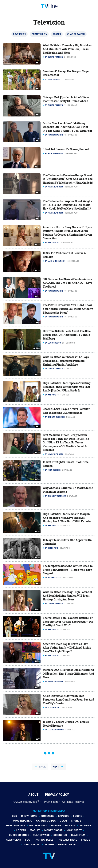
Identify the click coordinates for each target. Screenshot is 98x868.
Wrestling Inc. (68, 844)
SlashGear (14, 840)
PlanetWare (41, 835)
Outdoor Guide (19, 835)
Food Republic (23, 821)
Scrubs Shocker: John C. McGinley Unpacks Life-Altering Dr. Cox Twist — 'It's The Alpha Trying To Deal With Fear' (68, 127)
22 (39, 452)
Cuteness (48, 816)
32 (39, 375)
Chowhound (29, 816)
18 (39, 635)
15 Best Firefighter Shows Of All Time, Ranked (66, 464)
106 (38, 348)
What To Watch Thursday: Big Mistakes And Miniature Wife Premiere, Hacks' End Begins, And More (67, 49)
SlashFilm (78, 835)
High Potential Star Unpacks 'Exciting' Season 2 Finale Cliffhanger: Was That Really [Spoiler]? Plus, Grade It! (67, 387)
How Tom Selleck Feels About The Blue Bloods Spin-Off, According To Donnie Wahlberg (67, 335)
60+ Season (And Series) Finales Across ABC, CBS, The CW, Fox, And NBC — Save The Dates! (67, 283)
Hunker (56, 825)
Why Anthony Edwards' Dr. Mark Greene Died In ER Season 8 (68, 490)
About (33, 795)
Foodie (77, 816)
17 (39, 505)
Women (49, 844)
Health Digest (16, 825)
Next (56, 767)
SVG (27, 840)
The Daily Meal (67, 840)
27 (39, 687)
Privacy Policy (57, 795)
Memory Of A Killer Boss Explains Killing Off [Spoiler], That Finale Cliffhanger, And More (68, 674)
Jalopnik (86, 825)
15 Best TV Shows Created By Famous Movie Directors (66, 724)
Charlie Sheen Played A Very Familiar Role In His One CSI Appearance (66, 411)
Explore (64, 816)
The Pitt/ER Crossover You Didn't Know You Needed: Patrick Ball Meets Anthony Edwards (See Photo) (68, 309)
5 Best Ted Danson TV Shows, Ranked (66, 149)
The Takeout (32, 844)
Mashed (35, 830)
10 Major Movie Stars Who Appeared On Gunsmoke (67, 542)
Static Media (30, 802)
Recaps (57, 34)
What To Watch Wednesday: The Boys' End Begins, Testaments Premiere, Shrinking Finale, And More (66, 361)
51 (39, 297)
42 (39, 609)
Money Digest (53, 830)
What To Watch (76, 34)
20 (39, 479)
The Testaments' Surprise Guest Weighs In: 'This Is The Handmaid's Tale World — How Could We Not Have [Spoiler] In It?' (68, 205)
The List (86, 840)
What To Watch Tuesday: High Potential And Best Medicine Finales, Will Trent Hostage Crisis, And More (67, 596)
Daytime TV (20, 34)
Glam (63, 821)
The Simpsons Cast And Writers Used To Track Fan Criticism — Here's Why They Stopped (68, 570)
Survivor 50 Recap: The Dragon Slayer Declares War (66, 73)
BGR (14, 816)
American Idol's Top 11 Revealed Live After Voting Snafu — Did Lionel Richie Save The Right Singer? (67, 648)
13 (39, 245)
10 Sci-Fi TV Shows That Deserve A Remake (64, 255)
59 (39, 400)
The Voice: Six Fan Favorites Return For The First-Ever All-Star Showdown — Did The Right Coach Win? (68, 622)
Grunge (76, 821)
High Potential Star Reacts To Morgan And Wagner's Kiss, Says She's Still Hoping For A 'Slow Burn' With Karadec (67, 518)
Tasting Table (44, 840)
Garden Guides (46, 821)
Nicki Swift (74, 830)
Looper (21, 830)
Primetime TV (39, 34)
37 (39, 167)
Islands (70, 825)
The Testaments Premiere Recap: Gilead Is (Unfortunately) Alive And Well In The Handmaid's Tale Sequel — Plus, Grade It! (68, 179)
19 (39, 271)
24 (39, 531)
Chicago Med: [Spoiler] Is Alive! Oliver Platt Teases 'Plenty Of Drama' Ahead (66, 99)
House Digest (38, 825)
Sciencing (60, 835)
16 (39, 557)
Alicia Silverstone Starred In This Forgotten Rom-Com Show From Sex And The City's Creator (68, 700)
